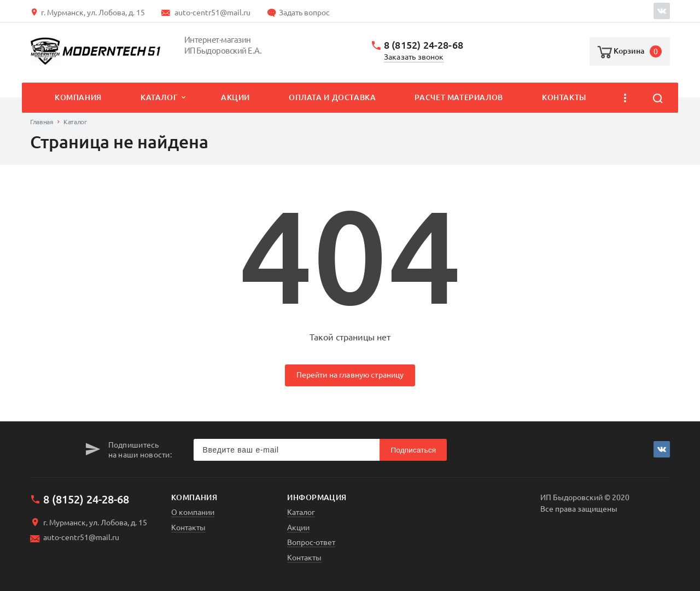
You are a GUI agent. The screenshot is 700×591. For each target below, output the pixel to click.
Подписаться (413, 450)
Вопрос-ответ (311, 542)
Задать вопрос (304, 13)
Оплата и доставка (332, 97)
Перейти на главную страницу (350, 375)
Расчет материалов (459, 97)
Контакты (564, 97)
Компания (78, 97)
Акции (235, 97)
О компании (193, 512)
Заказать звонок (414, 57)
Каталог (159, 97)
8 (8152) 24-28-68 (424, 45)
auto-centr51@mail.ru (212, 13)
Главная (42, 122)
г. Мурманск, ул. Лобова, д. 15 (93, 13)
